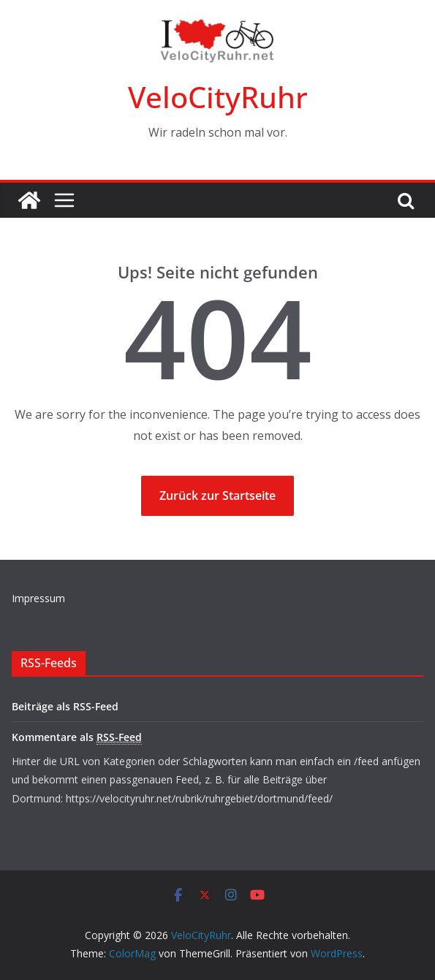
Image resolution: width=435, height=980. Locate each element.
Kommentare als (77, 737)
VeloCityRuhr (218, 97)
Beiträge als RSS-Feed (65, 706)
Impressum (38, 598)
